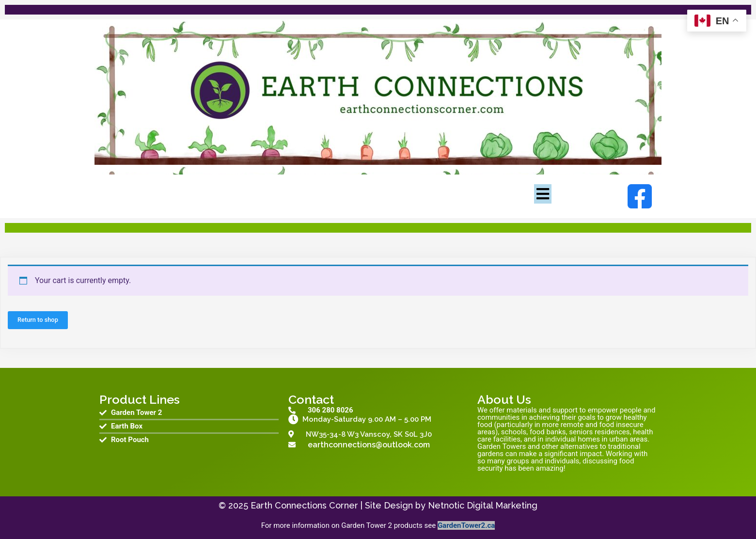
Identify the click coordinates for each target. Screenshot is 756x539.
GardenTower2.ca (466, 525)
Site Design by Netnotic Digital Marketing (451, 505)
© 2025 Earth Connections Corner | (292, 505)
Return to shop (38, 320)
